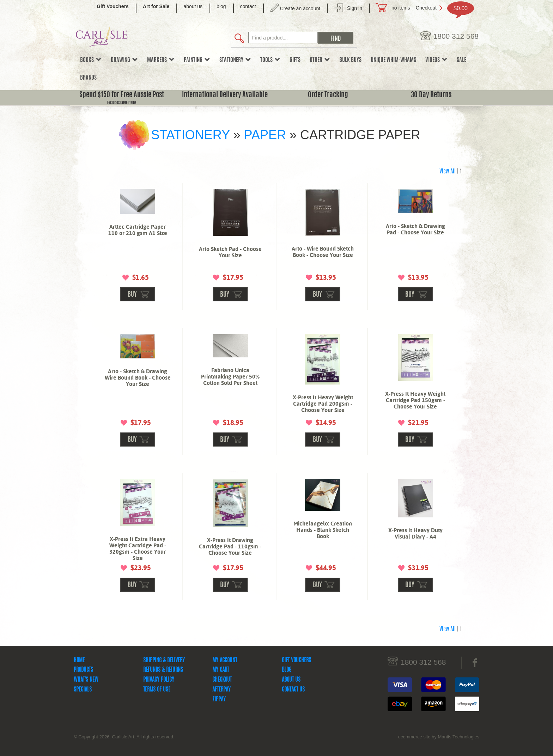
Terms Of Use (157, 690)
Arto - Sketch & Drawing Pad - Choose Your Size (415, 229)
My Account (225, 660)
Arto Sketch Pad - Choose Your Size (230, 252)
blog (221, 6)
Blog (287, 670)
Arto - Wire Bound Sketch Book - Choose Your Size (323, 252)
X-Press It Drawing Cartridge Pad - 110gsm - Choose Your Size (230, 546)
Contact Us (293, 690)
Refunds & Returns (163, 670)
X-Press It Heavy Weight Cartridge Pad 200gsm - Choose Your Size (323, 404)
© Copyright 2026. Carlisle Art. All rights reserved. (124, 737)
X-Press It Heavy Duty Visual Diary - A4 (415, 533)
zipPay (219, 700)
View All (448, 172)
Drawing (124, 60)
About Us (291, 680)
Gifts (295, 60)
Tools (270, 60)
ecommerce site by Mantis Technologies (439, 737)
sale (461, 60)
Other (320, 60)
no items (401, 8)
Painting (197, 60)
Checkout (426, 8)
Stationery (235, 60)
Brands (88, 78)
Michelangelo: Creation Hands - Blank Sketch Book (323, 530)
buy (132, 295)
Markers (161, 60)
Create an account (300, 8)
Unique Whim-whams (393, 60)
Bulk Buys (350, 60)
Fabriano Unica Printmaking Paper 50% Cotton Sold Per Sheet (230, 377)
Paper (265, 135)
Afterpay (221, 690)
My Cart (221, 670)
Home (79, 660)
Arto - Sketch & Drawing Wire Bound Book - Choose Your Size (138, 378)
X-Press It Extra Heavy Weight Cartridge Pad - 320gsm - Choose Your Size (138, 549)
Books (91, 60)
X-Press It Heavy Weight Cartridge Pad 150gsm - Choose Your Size (415, 400)
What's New (86, 680)
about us (193, 6)
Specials (83, 690)
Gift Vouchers (296, 660)
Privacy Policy (159, 680)
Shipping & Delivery (164, 660)
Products (83, 670)
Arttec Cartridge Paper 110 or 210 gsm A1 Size (138, 230)
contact (248, 6)
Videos (436, 60)
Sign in (355, 8)
